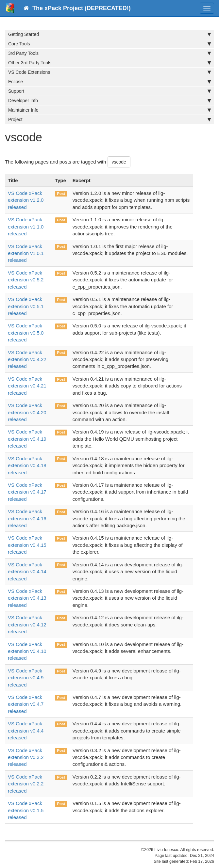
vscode (119, 162)
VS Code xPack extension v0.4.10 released (27, 651)
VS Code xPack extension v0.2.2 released (26, 784)
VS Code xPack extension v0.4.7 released (26, 704)
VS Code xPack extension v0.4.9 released (26, 678)
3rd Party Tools (109, 53)
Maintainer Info (109, 110)
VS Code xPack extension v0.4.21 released (27, 386)
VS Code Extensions (109, 72)
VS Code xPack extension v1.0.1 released (26, 253)
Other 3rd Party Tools (109, 63)
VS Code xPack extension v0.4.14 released (27, 572)
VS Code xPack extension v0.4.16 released (27, 518)
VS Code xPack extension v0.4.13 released (27, 598)
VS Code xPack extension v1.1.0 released (26, 227)
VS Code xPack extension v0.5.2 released (26, 280)
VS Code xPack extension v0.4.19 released (27, 439)
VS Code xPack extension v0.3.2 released (26, 757)
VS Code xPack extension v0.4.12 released (27, 624)
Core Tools (109, 44)
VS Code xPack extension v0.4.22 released (27, 359)
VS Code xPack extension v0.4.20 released (27, 412)
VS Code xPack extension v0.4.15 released (27, 545)
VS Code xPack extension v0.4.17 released (27, 492)
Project (109, 119)
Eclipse (109, 82)
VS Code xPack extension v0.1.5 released (26, 810)
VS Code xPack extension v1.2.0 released (26, 200)
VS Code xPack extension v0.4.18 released (27, 466)
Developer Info (109, 101)
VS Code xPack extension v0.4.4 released (26, 731)
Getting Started (109, 34)
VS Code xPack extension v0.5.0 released (26, 333)
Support (109, 91)
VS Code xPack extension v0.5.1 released (26, 306)
